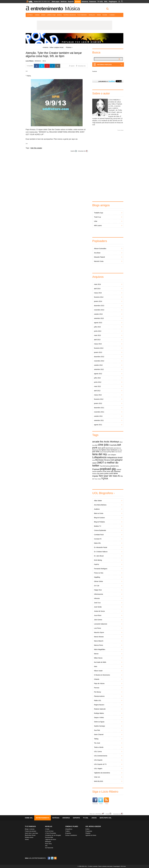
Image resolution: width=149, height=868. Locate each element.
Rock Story (48, 844)
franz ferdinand (112, 450)
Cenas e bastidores (71, 835)
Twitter (101, 801)
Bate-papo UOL (106, 818)
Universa (85, 2)
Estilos (87, 829)
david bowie (109, 448)
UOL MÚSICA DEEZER (93, 826)
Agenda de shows (91, 835)
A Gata (47, 829)
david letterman (117, 448)
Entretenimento (47, 9)
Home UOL (29, 818)
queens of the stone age (105, 471)
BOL (106, 2)
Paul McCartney (105, 466)
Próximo (69, 47)
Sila (46, 846)
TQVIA (105, 479)
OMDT (100, 463)
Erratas (108, 814)
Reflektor (95, 474)
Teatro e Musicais (70, 15)
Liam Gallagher (112, 455)
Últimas (30, 15)
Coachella (113, 445)
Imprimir (73, 151)
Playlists (88, 833)
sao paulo (100, 473)
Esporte (71, 2)
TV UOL (100, 2)
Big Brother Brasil (30, 835)
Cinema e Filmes (72, 826)
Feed (106, 801)
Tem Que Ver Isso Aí (109, 476)
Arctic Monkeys (111, 442)
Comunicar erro (82, 151)
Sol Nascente (49, 848)
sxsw (111, 473)
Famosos (93, 2)
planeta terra (114, 466)
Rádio (99, 15)
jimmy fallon (111, 452)
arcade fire (98, 442)
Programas (89, 831)
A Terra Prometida (50, 833)
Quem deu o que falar (31, 833)
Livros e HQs (51, 15)
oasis (94, 463)
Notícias (64, 2)
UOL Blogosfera (103, 493)
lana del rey (100, 454)
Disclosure (95, 450)
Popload (96, 469)
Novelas (92, 15)
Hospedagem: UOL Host (119, 866)
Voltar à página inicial (56, 47)
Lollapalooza (99, 457)
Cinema (37, 15)
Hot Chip (120, 450)
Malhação (48, 841)
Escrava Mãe (49, 837)
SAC (49, 2)
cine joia (103, 445)
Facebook (95, 71)
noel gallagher (117, 460)
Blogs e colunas (30, 829)
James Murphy (104, 452)
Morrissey (99, 460)
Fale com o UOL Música (96, 814)
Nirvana (107, 460)
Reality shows (29, 837)
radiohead (117, 471)
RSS (55, 858)
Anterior (45, 47)
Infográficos (69, 829)
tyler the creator (36, 148)
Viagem (105, 15)
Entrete (78, 2)
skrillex (106, 474)
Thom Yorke (98, 479)
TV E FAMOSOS (30, 826)
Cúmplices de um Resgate (53, 835)
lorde (94, 460)
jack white (96, 452)
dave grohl (102, 448)
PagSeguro (113, 2)
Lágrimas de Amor (51, 839)
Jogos (43, 15)
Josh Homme (118, 452)
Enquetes (68, 833)
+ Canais (112, 15)
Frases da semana (31, 831)
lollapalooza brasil (115, 457)
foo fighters (103, 450)
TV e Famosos (82, 15)
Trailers (68, 831)
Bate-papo (56, 2)
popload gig (108, 469)
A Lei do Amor (49, 831)
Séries (27, 839)
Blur (96, 445)
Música (72, 9)
